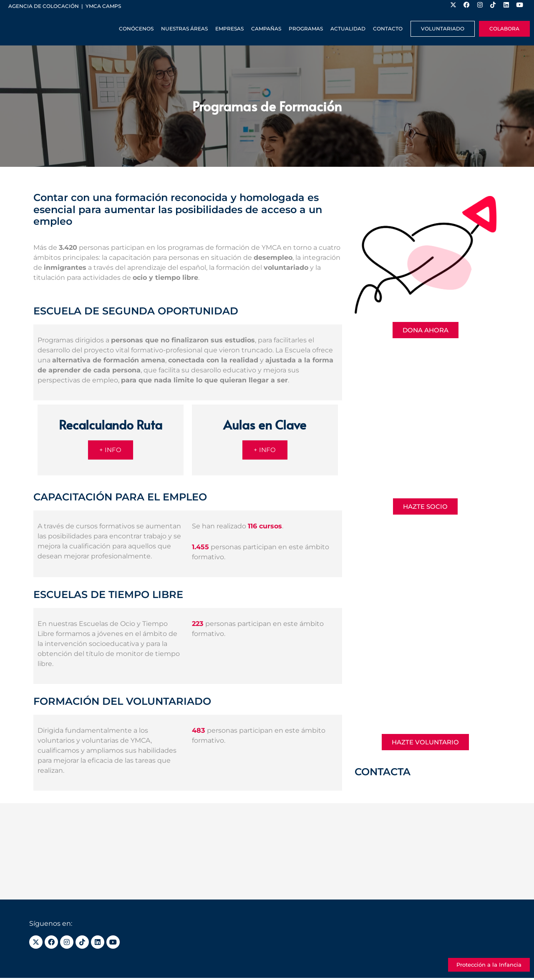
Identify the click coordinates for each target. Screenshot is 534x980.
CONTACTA (383, 772)
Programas (306, 29)
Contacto (388, 29)
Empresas (229, 29)
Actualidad (348, 29)
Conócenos (136, 29)
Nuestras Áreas (184, 29)
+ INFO (111, 451)
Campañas (266, 29)
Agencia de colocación (44, 6)
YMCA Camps (103, 6)
